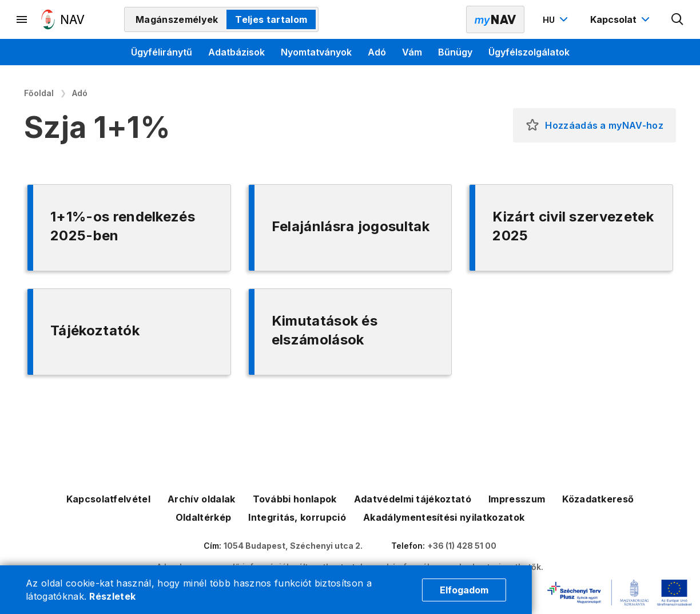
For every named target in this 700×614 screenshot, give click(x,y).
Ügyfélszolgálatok (529, 52)
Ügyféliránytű (162, 52)
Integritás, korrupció (297, 517)
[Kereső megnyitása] (678, 19)
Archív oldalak (201, 499)
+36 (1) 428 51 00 (462, 546)
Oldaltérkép (204, 517)
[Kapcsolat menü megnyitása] (621, 19)
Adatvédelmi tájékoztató (413, 499)
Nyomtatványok (316, 52)
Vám (412, 52)
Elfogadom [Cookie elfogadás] (464, 590)
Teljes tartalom (271, 19)
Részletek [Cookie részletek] (112, 596)
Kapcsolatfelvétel (108, 499)
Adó (377, 52)
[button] (532, 125)
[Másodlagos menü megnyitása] (22, 19)
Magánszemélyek (177, 19)
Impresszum (517, 499)
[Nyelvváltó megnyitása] (557, 19)
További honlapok (295, 499)
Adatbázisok (236, 52)
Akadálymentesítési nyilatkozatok (444, 517)
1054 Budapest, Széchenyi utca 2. (293, 546)
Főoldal (39, 93)
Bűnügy (455, 52)
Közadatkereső (598, 499)
